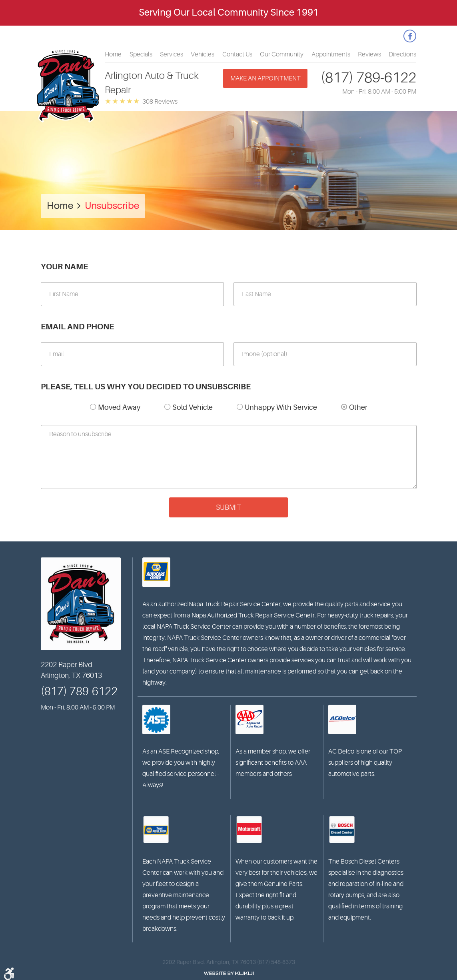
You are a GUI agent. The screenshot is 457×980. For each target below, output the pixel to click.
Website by (229, 973)
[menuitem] (113, 54)
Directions (402, 54)
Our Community (282, 54)
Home (113, 54)
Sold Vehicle (193, 407)
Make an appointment (265, 78)
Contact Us (237, 54)
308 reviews (160, 102)
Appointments (331, 54)
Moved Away (119, 407)
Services (172, 54)
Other (358, 407)
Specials (141, 54)
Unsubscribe (112, 206)
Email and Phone (77, 327)
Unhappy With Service (281, 407)
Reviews (369, 54)
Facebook (410, 36)
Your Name (64, 267)
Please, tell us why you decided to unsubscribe (146, 387)
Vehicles (203, 54)
